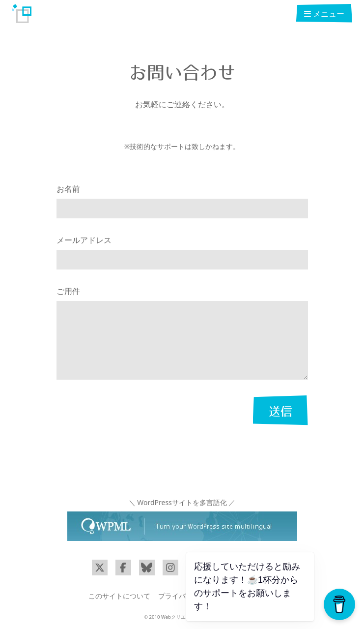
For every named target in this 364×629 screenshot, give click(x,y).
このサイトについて (119, 596)
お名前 (68, 189)
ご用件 (68, 291)
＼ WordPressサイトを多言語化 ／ (182, 502)
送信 (280, 411)
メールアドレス (84, 240)
